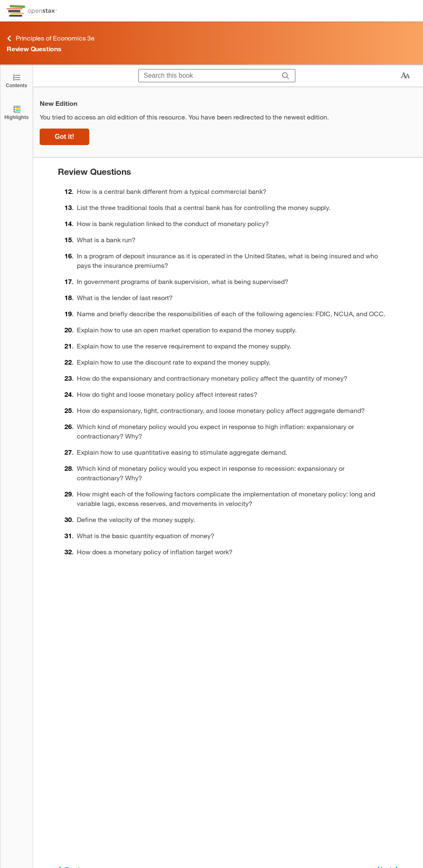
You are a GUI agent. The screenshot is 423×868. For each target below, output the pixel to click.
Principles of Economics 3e (51, 38)
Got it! (64, 137)
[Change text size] (405, 76)
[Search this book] (208, 76)
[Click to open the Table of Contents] (17, 80)
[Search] (286, 76)
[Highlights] (17, 112)
